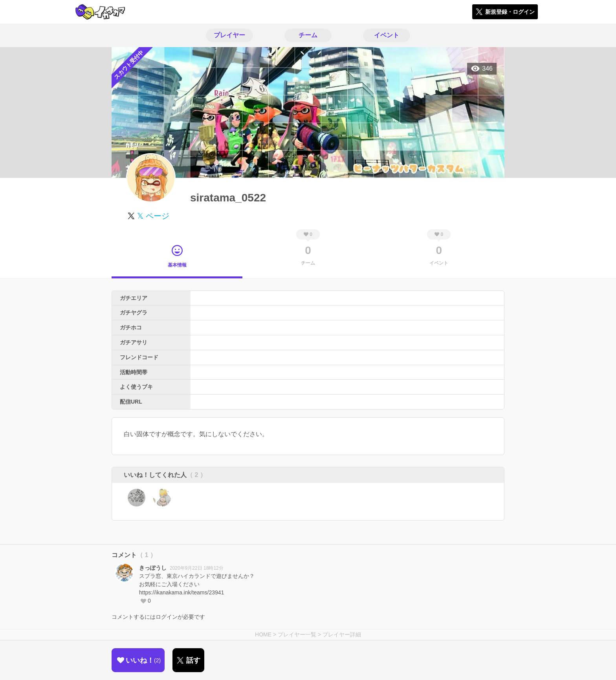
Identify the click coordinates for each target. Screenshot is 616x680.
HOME (263, 634)
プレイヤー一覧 (297, 634)
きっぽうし (153, 568)
